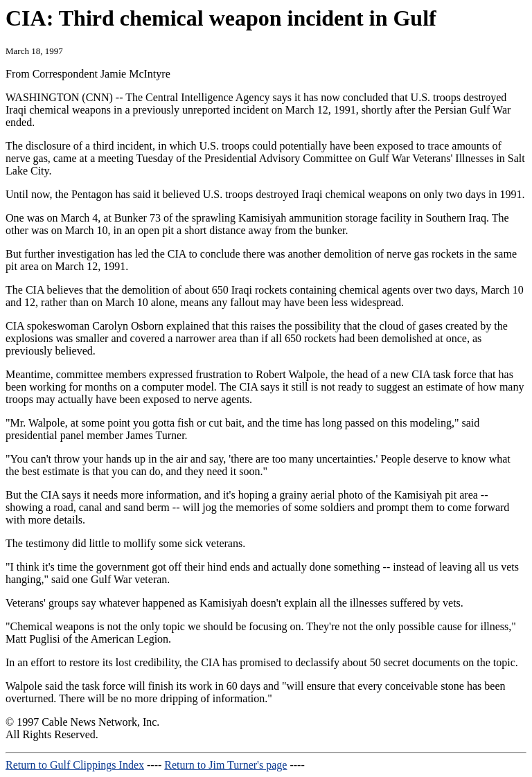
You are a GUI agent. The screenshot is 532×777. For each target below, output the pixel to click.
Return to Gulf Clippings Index (75, 765)
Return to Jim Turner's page (225, 765)
